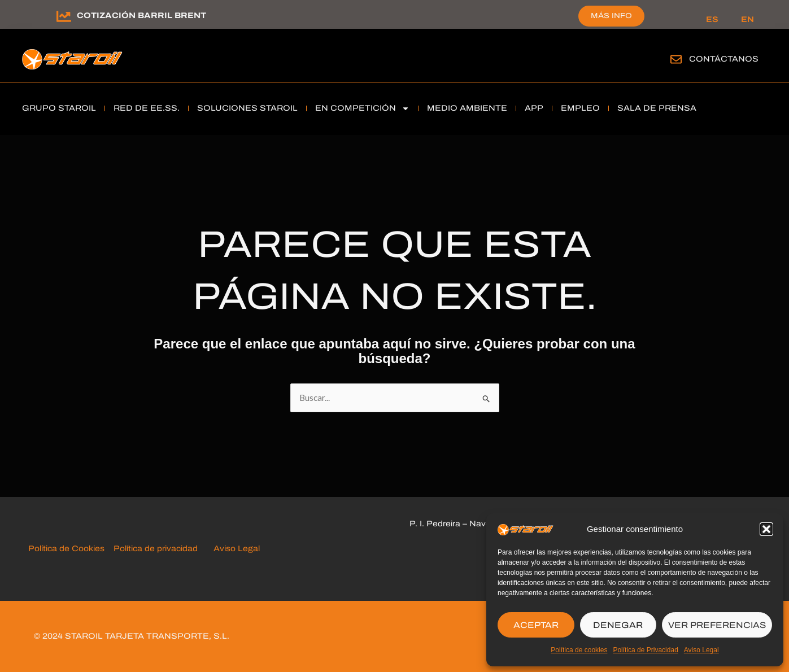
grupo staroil (59, 108)
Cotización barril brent (141, 16)
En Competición (362, 108)
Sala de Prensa (657, 108)
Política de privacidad (157, 549)
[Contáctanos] (676, 59)
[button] (766, 529)
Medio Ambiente (467, 108)
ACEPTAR (536, 625)
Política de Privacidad (645, 650)
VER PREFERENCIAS (717, 625)
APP (534, 108)
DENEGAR (618, 625)
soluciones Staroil (247, 108)
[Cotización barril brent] (64, 16)
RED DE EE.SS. (147, 108)
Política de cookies (579, 650)
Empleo (580, 108)
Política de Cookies (69, 549)
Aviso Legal (701, 650)
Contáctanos (724, 59)
